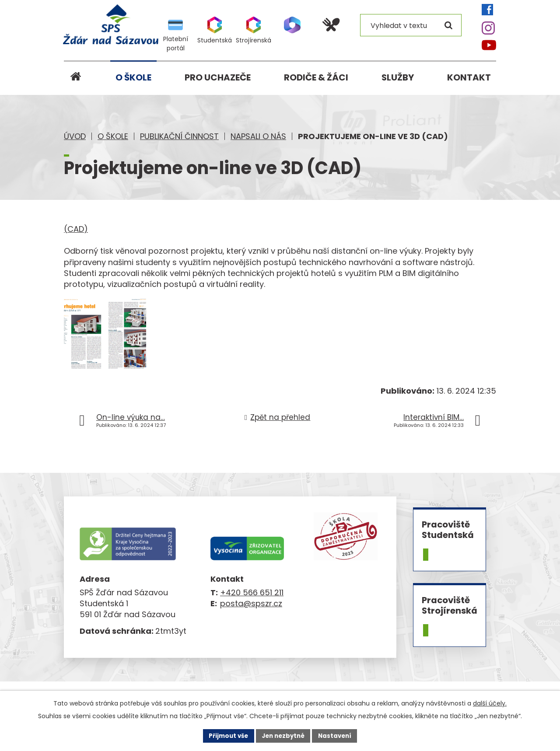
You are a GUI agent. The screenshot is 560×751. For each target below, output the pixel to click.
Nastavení (338, 735)
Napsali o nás (258, 136)
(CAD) (76, 229)
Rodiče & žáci (316, 77)
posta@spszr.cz (251, 615)
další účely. (490, 703)
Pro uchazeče (218, 77)
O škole (113, 136)
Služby (398, 77)
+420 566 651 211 (252, 604)
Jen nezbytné (283, 735)
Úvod (75, 136)
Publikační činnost (179, 136)
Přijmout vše (226, 735)
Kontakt (469, 77)
